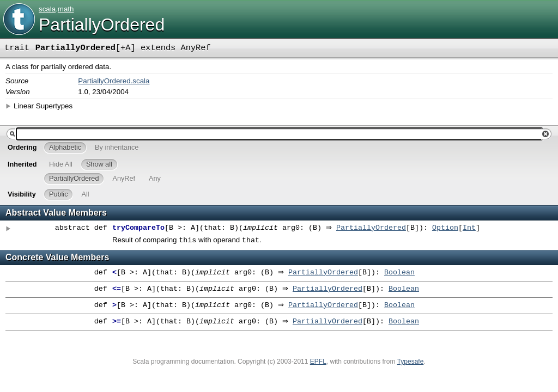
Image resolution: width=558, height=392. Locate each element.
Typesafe (411, 363)
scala (47, 9)
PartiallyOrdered (374, 228)
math (66, 9)
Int (472, 228)
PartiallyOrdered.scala (114, 81)
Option (448, 228)
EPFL (318, 363)
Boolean (402, 274)
